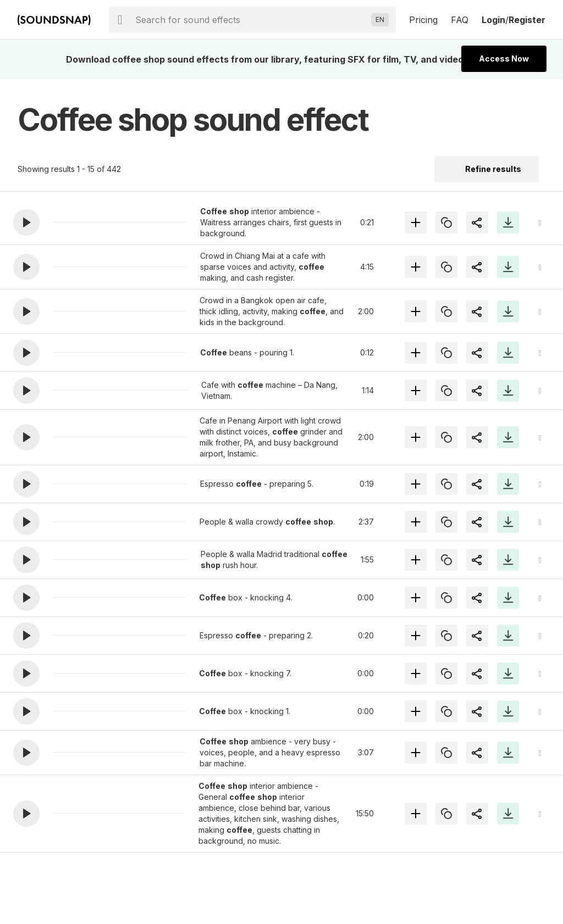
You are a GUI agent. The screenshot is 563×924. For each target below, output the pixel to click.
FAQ (460, 20)
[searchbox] (251, 20)
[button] (26, 222)
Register (527, 20)
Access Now (504, 59)
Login (493, 20)
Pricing (423, 20)
